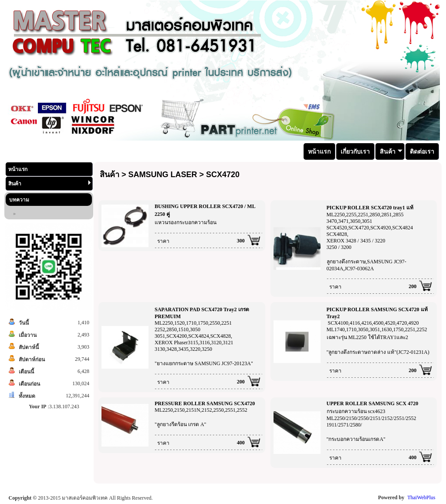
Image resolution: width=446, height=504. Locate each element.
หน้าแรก (18, 169)
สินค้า (50, 183)
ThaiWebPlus (421, 497)
